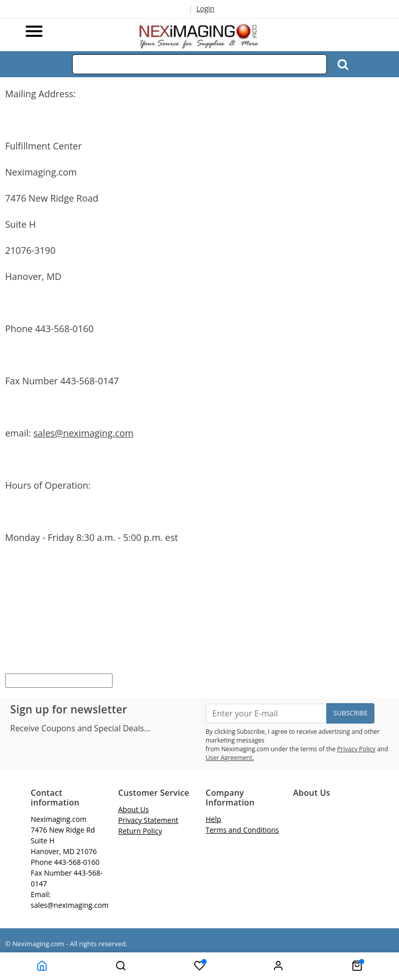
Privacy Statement (148, 820)
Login (205, 8)
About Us (134, 809)
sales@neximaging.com (83, 433)
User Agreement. (230, 758)
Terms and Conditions (242, 830)
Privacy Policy (356, 749)
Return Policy (140, 831)
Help (213, 819)
